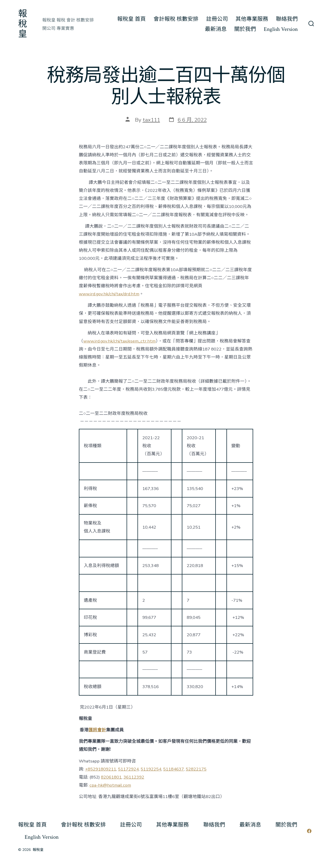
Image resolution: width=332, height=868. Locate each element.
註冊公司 (217, 19)
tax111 (151, 120)
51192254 (151, 769)
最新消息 (216, 29)
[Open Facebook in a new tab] (309, 831)
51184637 (174, 769)
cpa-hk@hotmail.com (110, 785)
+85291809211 (101, 769)
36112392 (134, 777)
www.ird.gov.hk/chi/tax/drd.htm (109, 294)
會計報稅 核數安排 (176, 19)
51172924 (128, 769)
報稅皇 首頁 (132, 19)
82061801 (111, 777)
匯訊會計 (97, 730)
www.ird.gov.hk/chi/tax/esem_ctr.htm (119, 341)
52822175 (196, 769)
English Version (281, 29)
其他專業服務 (252, 19)
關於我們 (245, 29)
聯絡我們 (287, 19)
